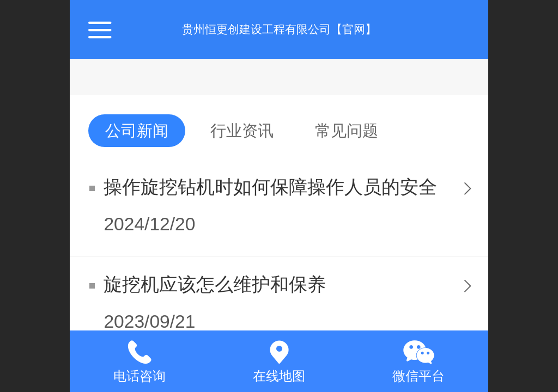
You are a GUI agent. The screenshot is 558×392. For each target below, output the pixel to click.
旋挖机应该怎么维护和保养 (215, 284)
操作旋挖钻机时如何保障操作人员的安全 (270, 187)
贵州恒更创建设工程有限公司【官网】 (279, 29)
